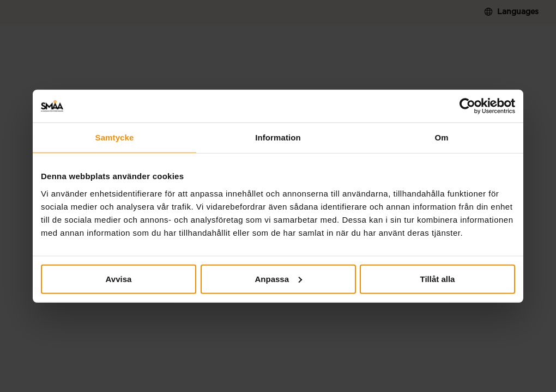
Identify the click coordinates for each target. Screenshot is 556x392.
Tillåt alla (438, 278)
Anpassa (278, 278)
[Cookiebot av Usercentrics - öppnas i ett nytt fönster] (467, 106)
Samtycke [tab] (115, 137)
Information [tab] (278, 137)
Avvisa (119, 278)
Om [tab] (441, 137)
